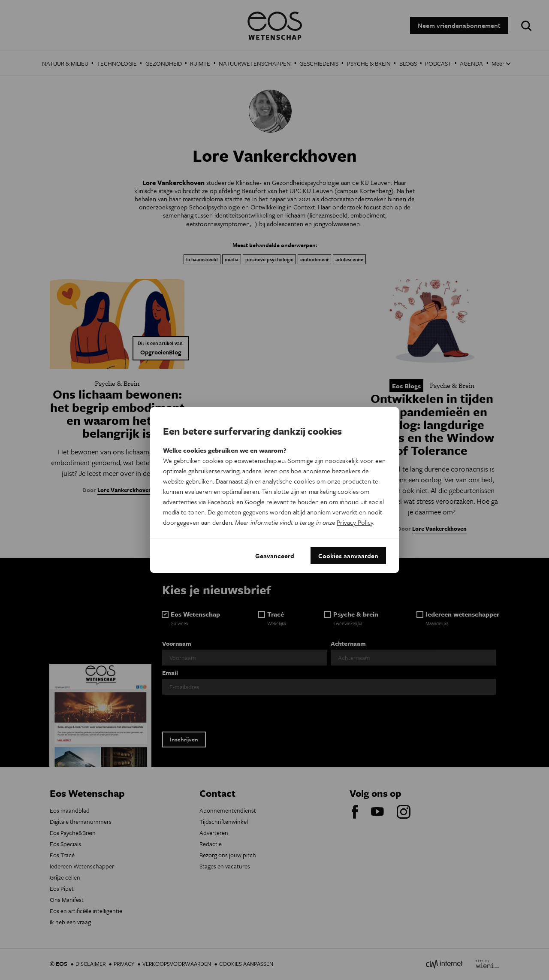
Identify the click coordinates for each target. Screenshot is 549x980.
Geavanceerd (275, 556)
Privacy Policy (355, 522)
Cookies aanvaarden (348, 556)
